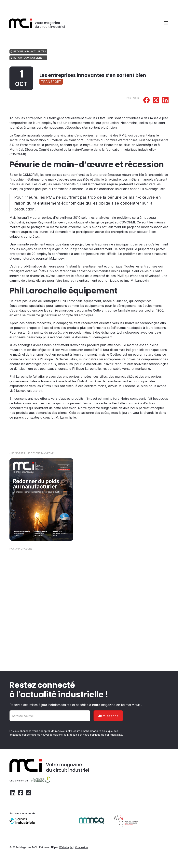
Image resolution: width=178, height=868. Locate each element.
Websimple (66, 847)
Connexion (81, 847)
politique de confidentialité (106, 735)
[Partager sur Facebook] (146, 101)
